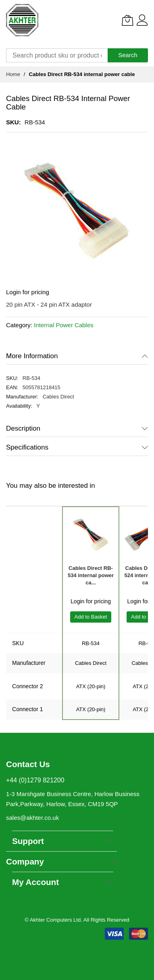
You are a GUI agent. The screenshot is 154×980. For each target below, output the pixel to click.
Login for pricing (28, 292)
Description (23, 428)
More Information (32, 356)
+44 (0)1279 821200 (35, 780)
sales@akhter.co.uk (32, 818)
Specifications (27, 447)
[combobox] (57, 55)
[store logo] (22, 20)
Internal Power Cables (64, 325)
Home (13, 74)
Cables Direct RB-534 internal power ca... (91, 575)
